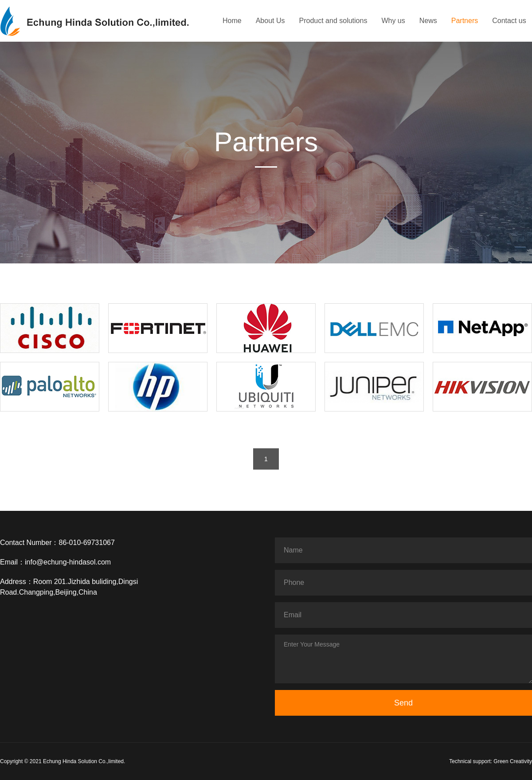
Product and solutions (333, 21)
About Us (270, 21)
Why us (393, 21)
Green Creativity (513, 761)
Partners (465, 21)
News (428, 21)
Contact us (509, 21)
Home (232, 21)
